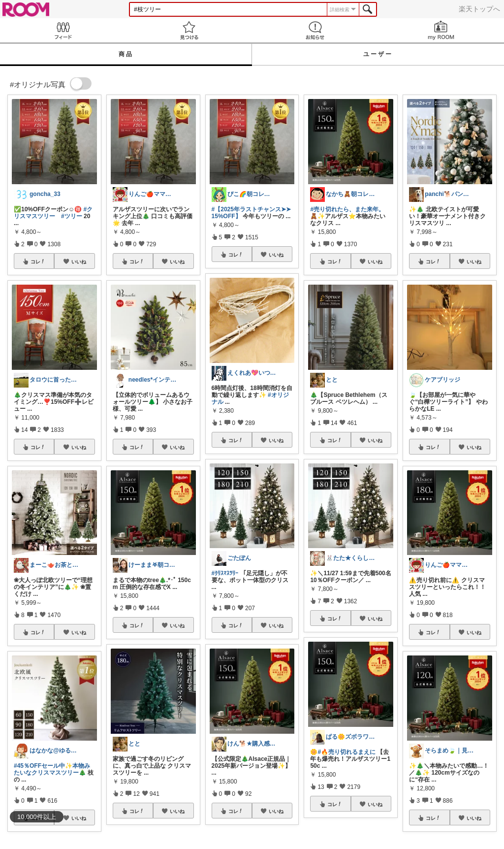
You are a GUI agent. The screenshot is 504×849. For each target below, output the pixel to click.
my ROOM (441, 30)
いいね (79, 261)
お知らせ (315, 30)
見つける (189, 30)
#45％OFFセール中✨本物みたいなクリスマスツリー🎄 (52, 769)
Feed (63, 30)
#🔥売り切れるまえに (346, 752)
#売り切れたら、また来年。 (347, 209)
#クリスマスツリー (53, 213)
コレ (38, 261)
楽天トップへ (479, 9)
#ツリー (72, 216)
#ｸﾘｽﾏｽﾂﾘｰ (225, 573)
